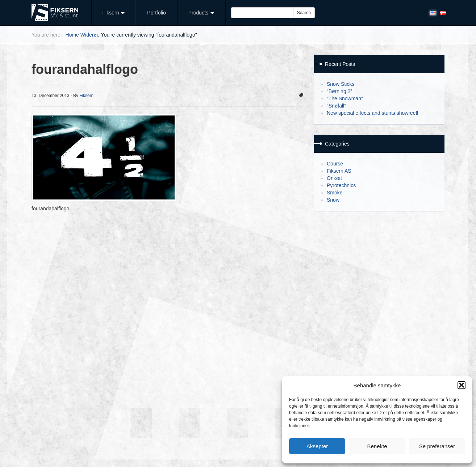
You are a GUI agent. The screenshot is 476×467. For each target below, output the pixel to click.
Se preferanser (437, 446)
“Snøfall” (336, 106)
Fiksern (114, 13)
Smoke (335, 193)
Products (201, 13)
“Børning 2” (339, 91)
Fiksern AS (339, 171)
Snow (333, 200)
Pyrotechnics (341, 185)
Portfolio (156, 13)
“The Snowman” (345, 98)
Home (72, 35)
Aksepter (317, 446)
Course (335, 164)
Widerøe (90, 35)
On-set (334, 178)
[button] (462, 385)
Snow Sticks (341, 84)
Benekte (377, 446)
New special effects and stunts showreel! (373, 113)
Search (304, 13)
